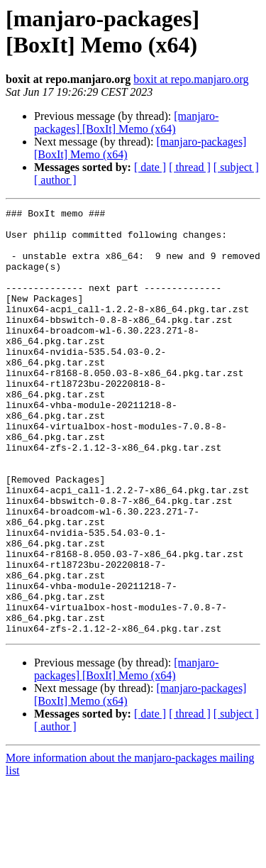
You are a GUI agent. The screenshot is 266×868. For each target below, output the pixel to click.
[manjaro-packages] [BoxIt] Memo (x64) (126, 122)
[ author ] (55, 180)
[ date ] (150, 167)
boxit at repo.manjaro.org (191, 79)
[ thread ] (190, 167)
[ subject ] (236, 167)
